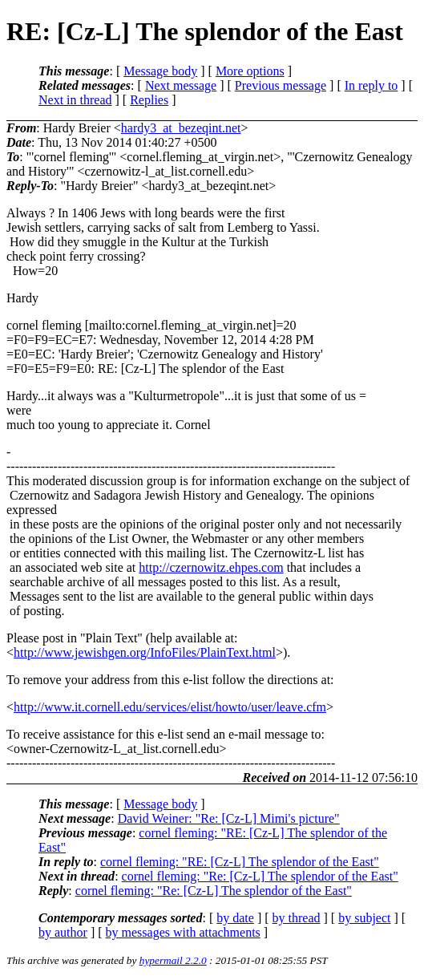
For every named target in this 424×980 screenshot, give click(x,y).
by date (235, 918)
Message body (160, 71)
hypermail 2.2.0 (173, 960)
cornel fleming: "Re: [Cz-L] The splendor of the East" (260, 876)
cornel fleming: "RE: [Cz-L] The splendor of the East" (240, 862)
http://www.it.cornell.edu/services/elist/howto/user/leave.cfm (170, 707)
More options (250, 71)
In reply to (372, 85)
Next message (181, 85)
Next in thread (75, 100)
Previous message (281, 85)
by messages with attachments (183, 932)
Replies (149, 100)
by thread (297, 918)
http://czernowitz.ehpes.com (211, 567)
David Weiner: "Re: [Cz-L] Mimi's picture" (229, 818)
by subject (364, 918)
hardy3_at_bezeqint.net (181, 128)
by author (63, 932)
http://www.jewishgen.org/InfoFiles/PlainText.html (145, 652)
